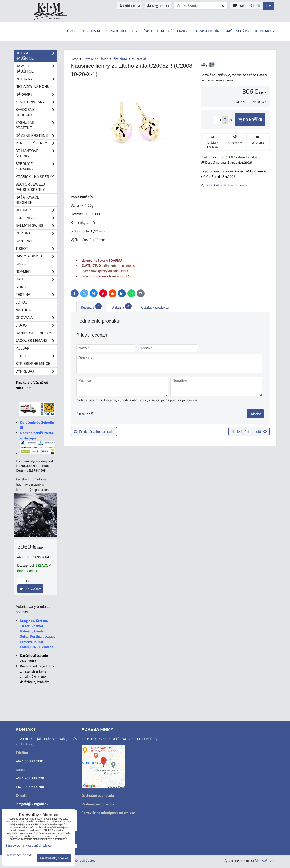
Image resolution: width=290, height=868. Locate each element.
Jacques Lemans (36, 341)
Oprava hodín (206, 31)
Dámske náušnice (36, 69)
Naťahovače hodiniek (28, 200)
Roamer (36, 272)
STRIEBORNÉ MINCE (33, 364)
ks (23, 581)
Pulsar (23, 348)
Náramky (36, 94)
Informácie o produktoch (110, 31)
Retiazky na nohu (33, 87)
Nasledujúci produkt (249, 431)
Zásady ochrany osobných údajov (29, 845)
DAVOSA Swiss (36, 256)
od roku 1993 (54, 19)
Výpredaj (36, 371)
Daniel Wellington (34, 333)
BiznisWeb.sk (264, 861)
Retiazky (36, 79)
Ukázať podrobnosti (19, 855)
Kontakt (265, 31)
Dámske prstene (36, 136)
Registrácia (158, 6)
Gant (36, 279)
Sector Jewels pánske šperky (30, 187)
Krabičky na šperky (35, 177)
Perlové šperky (36, 143)
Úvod (72, 31)
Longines (36, 218)
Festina (36, 295)
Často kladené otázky (165, 31)
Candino (24, 241)
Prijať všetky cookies (54, 858)
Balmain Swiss (36, 226)
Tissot (36, 249)
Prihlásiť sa (130, 6)
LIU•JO (36, 325)
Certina (36, 233)
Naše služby (237, 31)
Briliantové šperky (36, 154)
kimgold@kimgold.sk (32, 804)
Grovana (36, 318)
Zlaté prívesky (36, 102)
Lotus (21, 302)
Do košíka (250, 120)
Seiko (21, 287)
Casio (21, 264)
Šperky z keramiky (36, 167)
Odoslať (255, 414)
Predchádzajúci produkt (94, 431)
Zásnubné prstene (36, 125)
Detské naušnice (36, 56)
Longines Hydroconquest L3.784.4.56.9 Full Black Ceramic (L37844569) (35, 466)
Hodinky (36, 210)
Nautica (23, 310)
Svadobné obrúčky (36, 112)
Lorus (36, 356)
